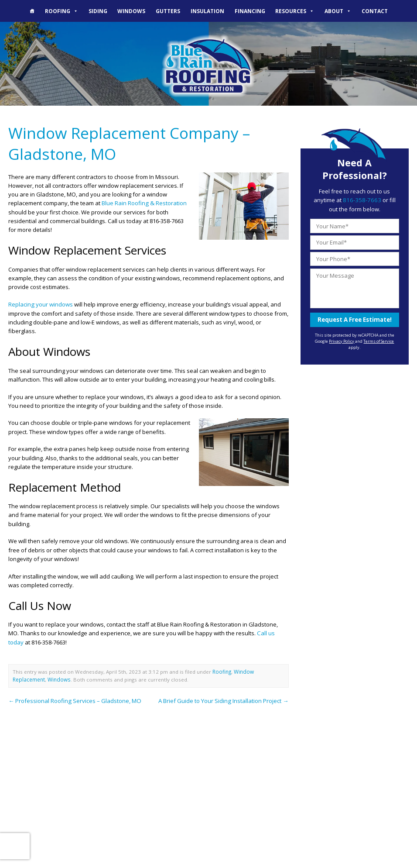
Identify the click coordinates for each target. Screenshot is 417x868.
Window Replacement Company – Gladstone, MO (128, 143)
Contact (375, 11)
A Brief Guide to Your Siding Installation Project (224, 698)
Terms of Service (379, 340)
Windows (131, 11)
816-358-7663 (357, 200)
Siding (98, 11)
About (338, 11)
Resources (295, 11)
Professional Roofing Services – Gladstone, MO (74, 698)
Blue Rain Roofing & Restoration (144, 202)
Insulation (207, 11)
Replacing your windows (40, 303)
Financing (250, 11)
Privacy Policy (342, 340)
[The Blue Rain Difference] (32, 11)
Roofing (62, 11)
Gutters (168, 11)
